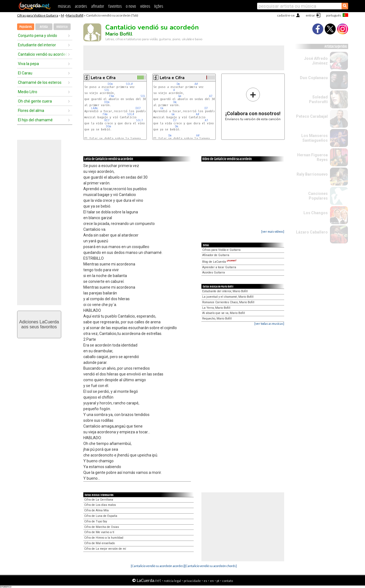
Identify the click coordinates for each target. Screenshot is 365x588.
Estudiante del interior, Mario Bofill (225, 291)
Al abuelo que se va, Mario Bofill (224, 313)
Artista (44, 27)
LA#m (94, 108)
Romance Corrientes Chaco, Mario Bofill (228, 302)
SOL (107, 90)
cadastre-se (286, 15)
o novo (131, 6)
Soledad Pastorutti (318, 99)
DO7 (138, 108)
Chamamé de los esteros (40, 82)
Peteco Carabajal (312, 116)
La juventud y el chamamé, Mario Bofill (228, 297)
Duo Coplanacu (314, 78)
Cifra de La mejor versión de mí (105, 549)
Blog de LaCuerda (219, 262)
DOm (110, 84)
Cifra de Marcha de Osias (102, 527)
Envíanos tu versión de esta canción (253, 104)
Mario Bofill (75, 15)
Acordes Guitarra (214, 272)
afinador (98, 6)
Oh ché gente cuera (35, 101)
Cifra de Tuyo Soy (96, 521)
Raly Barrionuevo (312, 174)
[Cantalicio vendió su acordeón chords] (211, 566)
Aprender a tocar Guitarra (219, 267)
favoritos (115, 6)
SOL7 (144, 96)
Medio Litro (28, 92)
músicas (64, 6)
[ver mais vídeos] (273, 231)
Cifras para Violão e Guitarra (38, 15)
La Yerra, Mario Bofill (216, 308)
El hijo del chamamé (35, 120)
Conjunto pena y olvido (38, 36)
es (205, 581)
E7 (175, 120)
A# (196, 84)
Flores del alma (31, 111)
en (212, 581)
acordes (81, 6)
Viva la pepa (28, 64)
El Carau (25, 73)
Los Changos (316, 213)
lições (159, 6)
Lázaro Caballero (312, 232)
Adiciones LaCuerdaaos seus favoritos (39, 324)
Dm (178, 84)
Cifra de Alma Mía (96, 510)
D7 (206, 108)
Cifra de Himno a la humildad (104, 538)
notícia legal (172, 581)
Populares (26, 27)
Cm (162, 108)
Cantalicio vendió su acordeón (43, 54)
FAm (112, 96)
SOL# (129, 84)
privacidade (192, 581)
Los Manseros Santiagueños (315, 138)
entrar (310, 15)
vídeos (145, 6)
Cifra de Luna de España (101, 516)
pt (218, 581)
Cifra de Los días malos (100, 505)
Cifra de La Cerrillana (99, 500)
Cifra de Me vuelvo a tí (99, 532)
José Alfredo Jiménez (316, 61)
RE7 (107, 120)
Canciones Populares (318, 196)
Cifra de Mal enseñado (99, 543)
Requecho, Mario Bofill (217, 319)
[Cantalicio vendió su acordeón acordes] (158, 566)
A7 (211, 96)
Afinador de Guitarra (216, 255)
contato (227, 581)
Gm (180, 96)
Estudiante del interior (37, 45)
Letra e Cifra (103, 78)
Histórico (62, 27)
